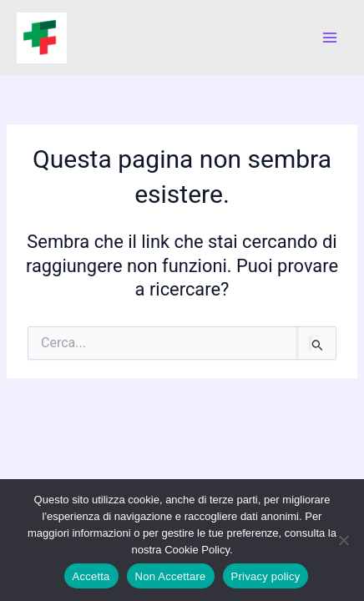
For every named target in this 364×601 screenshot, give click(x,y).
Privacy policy (266, 576)
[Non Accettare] (343, 540)
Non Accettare (171, 576)
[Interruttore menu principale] (330, 38)
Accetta (91, 576)
